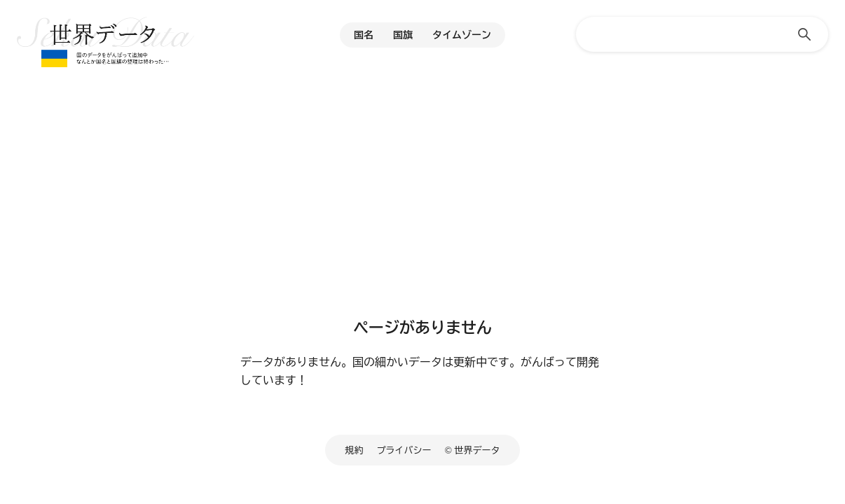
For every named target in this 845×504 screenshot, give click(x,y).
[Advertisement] (422, 199)
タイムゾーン (462, 35)
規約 (355, 450)
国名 (364, 35)
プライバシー (404, 450)
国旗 (403, 35)
